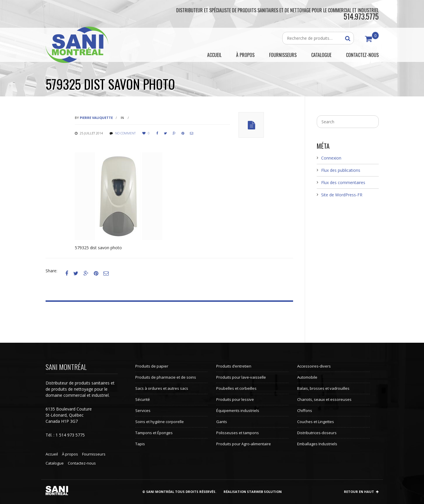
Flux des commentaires (343, 182)
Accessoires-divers (314, 366)
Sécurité (143, 399)
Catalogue (55, 463)
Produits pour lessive (235, 399)
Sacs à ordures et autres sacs (162, 388)
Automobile (307, 377)
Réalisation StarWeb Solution (253, 492)
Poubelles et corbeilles (236, 388)
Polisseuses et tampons (238, 433)
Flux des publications (341, 170)
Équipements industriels (238, 411)
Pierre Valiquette (96, 118)
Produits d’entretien (234, 366)
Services (143, 411)
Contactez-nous (82, 463)
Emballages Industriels (317, 444)
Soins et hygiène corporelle (160, 422)
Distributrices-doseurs (317, 433)
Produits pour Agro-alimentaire (244, 444)
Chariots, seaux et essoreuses (324, 399)
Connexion (331, 158)
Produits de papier (152, 366)
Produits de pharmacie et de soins (166, 377)
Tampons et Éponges (154, 433)
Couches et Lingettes (316, 422)
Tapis (140, 444)
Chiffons (305, 411)
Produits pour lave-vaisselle (241, 377)
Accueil (52, 454)
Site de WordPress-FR (342, 195)
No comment (125, 133)
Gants (222, 422)
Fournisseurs (94, 454)
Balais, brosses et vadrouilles (323, 388)
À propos (70, 454)
